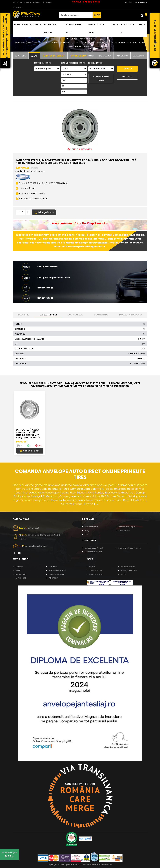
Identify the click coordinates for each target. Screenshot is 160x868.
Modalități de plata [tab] (131, 315)
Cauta (127, 69)
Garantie (53, 567)
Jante (38, 25)
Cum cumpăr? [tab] (75, 315)
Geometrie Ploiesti (94, 552)
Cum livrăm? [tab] (101, 315)
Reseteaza (127, 77)
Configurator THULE (96, 29)
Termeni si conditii (57, 570)
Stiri (87, 534)
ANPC (18, 570)
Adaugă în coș (44, 212)
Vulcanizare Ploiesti (50, 29)
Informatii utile (92, 527)
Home (17, 25)
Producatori (124, 531)
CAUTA (97, 15)
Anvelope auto (96, 570)
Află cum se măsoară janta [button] (31, 199)
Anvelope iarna (128, 567)
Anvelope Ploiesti (129, 570)
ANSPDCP (53, 578)
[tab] (20, 55)
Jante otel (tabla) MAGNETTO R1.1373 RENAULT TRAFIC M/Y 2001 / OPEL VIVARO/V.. (28, 434)
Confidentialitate (57, 574)
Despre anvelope (127, 527)
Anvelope (27, 25)
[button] (80, 288)
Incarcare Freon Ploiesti (130, 548)
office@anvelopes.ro (37, 546)
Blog (87, 531)
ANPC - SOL (21, 578)
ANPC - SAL (21, 574)
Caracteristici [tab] (48, 315)
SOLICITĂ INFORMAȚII (80, 149)
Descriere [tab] (23, 315)
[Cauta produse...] (76, 15)
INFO (39, 446)
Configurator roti (74, 29)
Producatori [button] (127, 29)
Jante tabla (86, 39)
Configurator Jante (101, 78)
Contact (143, 25)
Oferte (92, 567)
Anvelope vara (96, 574)
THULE (115, 25)
